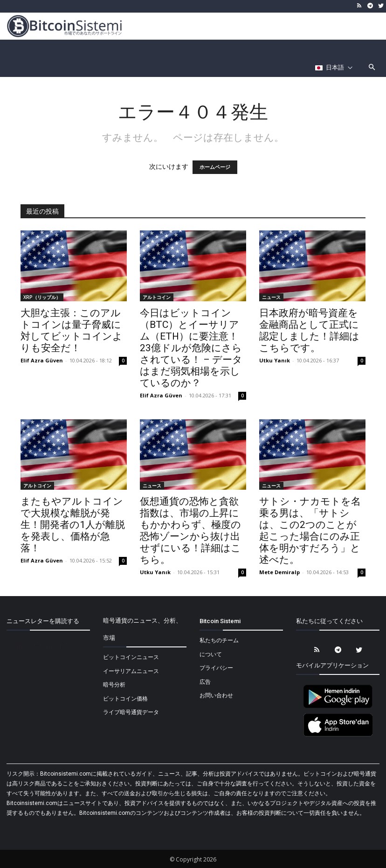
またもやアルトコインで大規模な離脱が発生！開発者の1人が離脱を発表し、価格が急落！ (73, 525)
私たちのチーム (219, 640)
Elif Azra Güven (42, 360)
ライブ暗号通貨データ (131, 712)
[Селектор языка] (334, 68)
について (211, 654)
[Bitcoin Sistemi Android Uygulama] (338, 707)
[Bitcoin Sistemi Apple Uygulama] (338, 735)
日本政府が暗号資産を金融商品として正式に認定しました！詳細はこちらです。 (309, 330)
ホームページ (215, 167)
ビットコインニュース (131, 657)
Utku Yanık (275, 360)
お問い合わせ (216, 695)
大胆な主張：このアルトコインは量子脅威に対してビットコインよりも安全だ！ (72, 330)
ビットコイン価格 (125, 699)
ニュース (271, 297)
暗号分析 (114, 685)
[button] (372, 68)
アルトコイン (157, 297)
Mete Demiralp (279, 572)
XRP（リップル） (42, 297)
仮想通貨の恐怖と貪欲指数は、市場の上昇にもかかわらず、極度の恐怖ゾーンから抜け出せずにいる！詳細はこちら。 (190, 531)
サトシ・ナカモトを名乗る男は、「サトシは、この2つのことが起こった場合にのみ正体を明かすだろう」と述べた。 (310, 531)
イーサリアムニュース (131, 671)
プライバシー (216, 668)
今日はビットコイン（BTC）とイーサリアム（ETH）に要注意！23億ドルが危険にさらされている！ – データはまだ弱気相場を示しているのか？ (191, 348)
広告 (205, 682)
